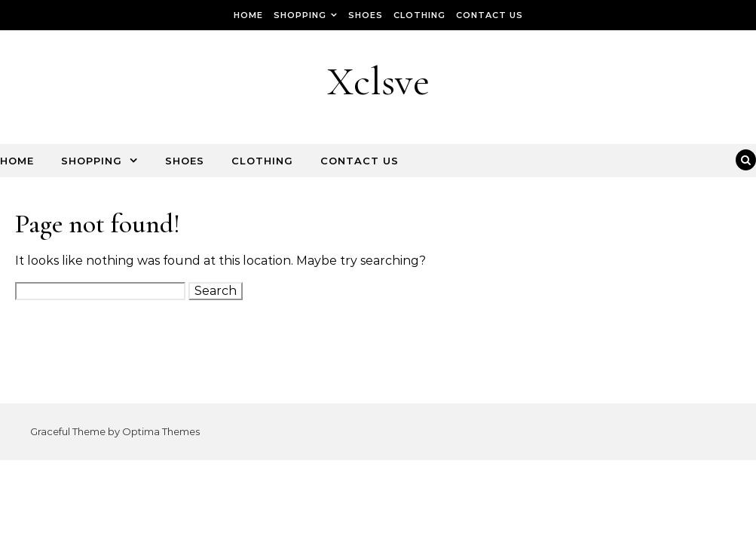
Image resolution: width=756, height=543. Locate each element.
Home (248, 15)
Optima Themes (161, 431)
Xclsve (378, 81)
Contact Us (490, 15)
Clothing (419, 15)
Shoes (366, 15)
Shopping (300, 15)
